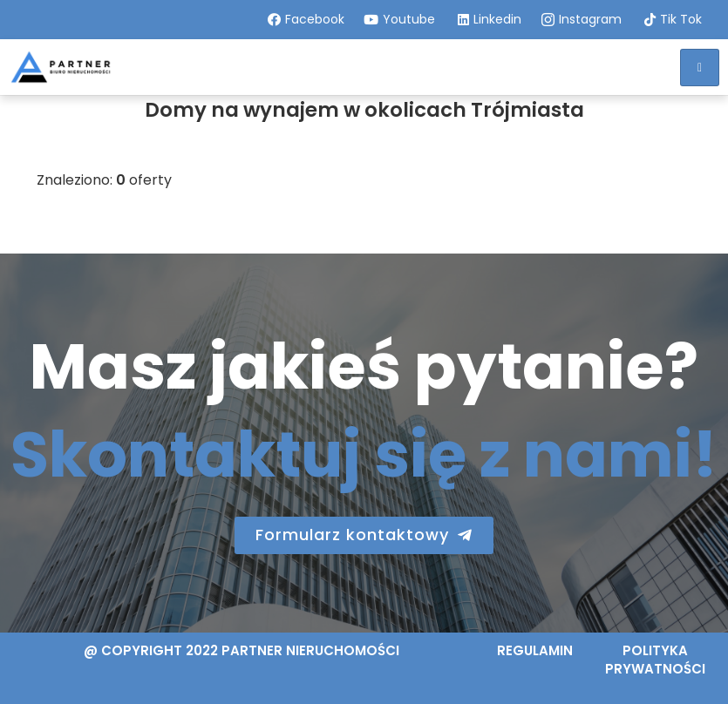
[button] (364, 535)
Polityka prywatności (655, 660)
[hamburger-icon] (700, 68)
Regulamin (535, 650)
